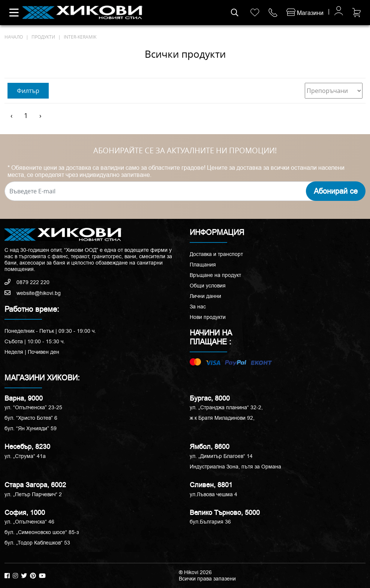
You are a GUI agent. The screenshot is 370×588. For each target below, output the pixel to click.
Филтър (28, 91)
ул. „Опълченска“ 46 (29, 522)
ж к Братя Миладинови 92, (222, 418)
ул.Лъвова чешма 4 (213, 494)
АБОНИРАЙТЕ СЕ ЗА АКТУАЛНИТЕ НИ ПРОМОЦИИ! (185, 151)
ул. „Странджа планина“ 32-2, (226, 407)
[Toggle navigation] (14, 13)
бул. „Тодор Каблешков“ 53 (37, 543)
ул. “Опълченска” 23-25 (33, 407)
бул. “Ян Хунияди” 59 (31, 428)
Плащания (203, 265)
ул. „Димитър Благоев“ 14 (221, 456)
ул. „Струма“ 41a (25, 456)
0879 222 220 (27, 282)
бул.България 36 (210, 522)
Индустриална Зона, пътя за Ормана (235, 467)
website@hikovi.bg (33, 293)
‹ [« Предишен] (11, 115)
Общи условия (208, 286)
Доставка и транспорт (216, 254)
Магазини (305, 13)
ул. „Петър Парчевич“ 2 (33, 494)
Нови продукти (208, 317)
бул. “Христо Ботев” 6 (31, 418)
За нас (198, 307)
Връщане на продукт (215, 275)
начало (14, 37)
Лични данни (205, 296)
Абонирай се (336, 191)
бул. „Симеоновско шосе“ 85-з (42, 532)
